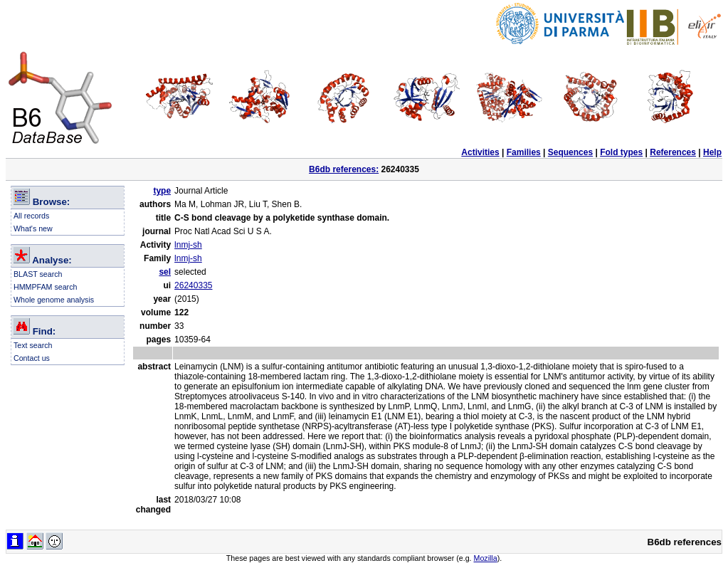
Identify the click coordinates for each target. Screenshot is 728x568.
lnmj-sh (188, 245)
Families (524, 152)
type (162, 191)
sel (165, 272)
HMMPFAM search (45, 287)
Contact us (32, 358)
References (673, 152)
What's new (33, 228)
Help (712, 152)
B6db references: (344, 169)
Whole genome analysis (54, 300)
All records (31, 216)
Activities (480, 152)
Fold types (621, 152)
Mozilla (486, 558)
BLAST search (38, 274)
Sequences (570, 152)
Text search (33, 345)
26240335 (193, 285)
